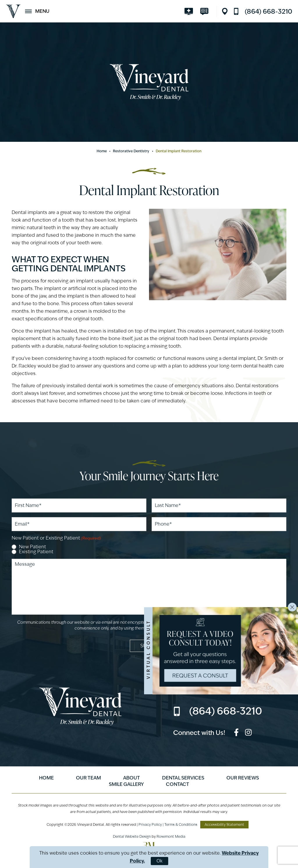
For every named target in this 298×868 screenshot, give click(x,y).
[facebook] (236, 733)
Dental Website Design (132, 836)
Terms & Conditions (181, 824)
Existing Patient (36, 552)
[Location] (226, 11)
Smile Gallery (126, 784)
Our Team (88, 778)
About (132, 778)
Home (102, 151)
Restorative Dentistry (131, 151)
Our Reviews (243, 778)
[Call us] (263, 11)
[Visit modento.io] (206, 11)
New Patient (32, 547)
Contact (178, 784)
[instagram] (248, 733)
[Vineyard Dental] (13, 11)
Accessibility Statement (224, 824)
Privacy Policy (150, 824)
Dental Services (183, 778)
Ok (159, 861)
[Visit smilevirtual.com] (190, 11)
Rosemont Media (171, 836)
